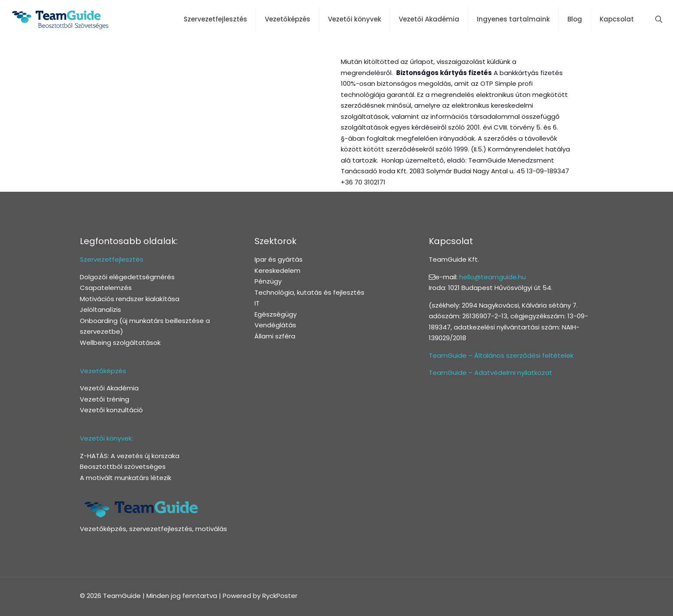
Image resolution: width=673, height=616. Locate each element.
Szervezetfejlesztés (112, 259)
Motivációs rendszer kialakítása (130, 299)
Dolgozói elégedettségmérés (127, 277)
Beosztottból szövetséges (123, 467)
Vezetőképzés (103, 371)
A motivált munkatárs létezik (126, 478)
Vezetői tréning (105, 399)
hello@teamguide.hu (493, 277)
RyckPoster (280, 596)
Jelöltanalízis (100, 310)
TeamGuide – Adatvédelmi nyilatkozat (491, 373)
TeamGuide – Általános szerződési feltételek (501, 355)
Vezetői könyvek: (106, 438)
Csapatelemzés (106, 288)
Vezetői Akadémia (109, 388)
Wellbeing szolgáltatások (120, 343)
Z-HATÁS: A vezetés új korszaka (130, 456)
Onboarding (99, 321)
